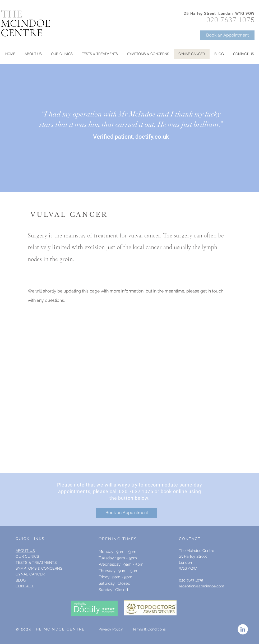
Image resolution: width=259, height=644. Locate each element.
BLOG (21, 580)
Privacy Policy (111, 629)
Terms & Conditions (149, 629)
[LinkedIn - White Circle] (243, 629)
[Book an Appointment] (227, 35)
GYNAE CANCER (30, 574)
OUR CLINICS (27, 556)
